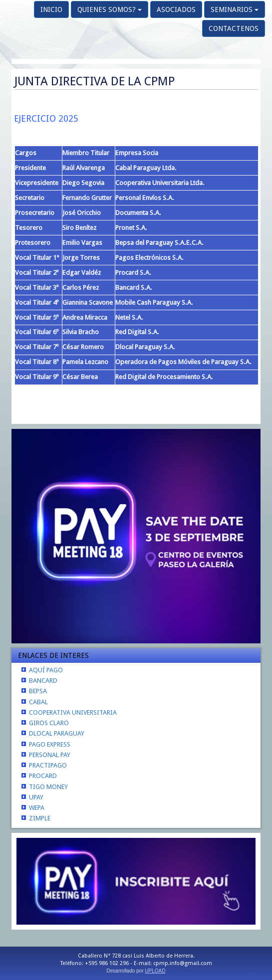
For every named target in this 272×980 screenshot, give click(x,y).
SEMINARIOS (235, 9)
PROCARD (43, 776)
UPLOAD (155, 971)
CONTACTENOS (234, 28)
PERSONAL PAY (50, 755)
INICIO (51, 9)
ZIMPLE (40, 818)
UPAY (36, 797)
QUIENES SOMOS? (110, 9)
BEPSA (38, 691)
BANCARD (43, 681)
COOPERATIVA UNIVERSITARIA (73, 712)
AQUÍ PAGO (46, 670)
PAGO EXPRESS (50, 744)
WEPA (37, 808)
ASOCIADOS (176, 9)
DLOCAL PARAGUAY (57, 733)
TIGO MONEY (48, 787)
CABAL (38, 702)
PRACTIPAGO (48, 765)
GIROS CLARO (49, 723)
